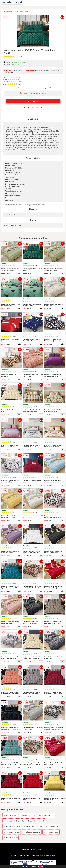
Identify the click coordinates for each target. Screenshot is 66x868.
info (19, 273)
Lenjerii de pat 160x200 (46, 815)
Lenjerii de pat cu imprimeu (48, 826)
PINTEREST (38, 850)
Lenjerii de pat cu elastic (12, 826)
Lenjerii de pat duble (11, 838)
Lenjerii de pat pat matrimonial (33, 821)
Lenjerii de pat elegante (12, 832)
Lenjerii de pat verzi (10, 815)
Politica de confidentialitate (34, 855)
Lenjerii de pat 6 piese (51, 832)
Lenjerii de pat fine (29, 826)
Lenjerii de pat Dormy (21, 11)
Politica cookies (50, 855)
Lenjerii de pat (8, 11)
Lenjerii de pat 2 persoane (32, 832)
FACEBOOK (27, 850)
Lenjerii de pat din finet (11, 821)
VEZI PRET (33, 101)
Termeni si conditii (17, 855)
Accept (40, 866)
